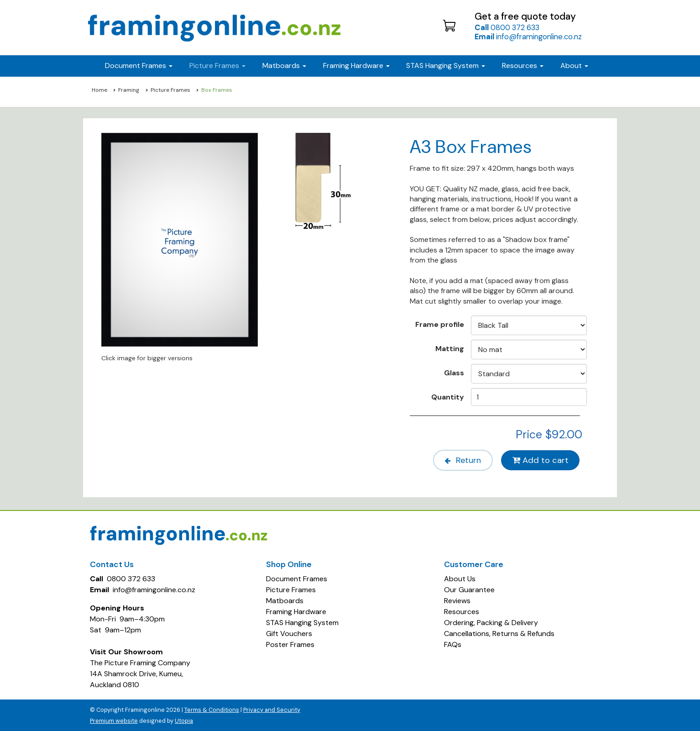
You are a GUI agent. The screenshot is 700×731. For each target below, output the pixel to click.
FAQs (453, 644)
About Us (460, 578)
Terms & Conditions (212, 709)
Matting (450, 348)
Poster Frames (290, 644)
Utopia (184, 720)
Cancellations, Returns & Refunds (499, 633)
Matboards (285, 600)
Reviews (457, 600)
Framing (129, 90)
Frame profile (440, 324)
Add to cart (541, 460)
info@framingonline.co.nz (528, 37)
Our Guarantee (469, 589)
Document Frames (297, 578)
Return (462, 460)
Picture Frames (170, 90)
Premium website (114, 720)
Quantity (448, 397)
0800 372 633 (507, 27)
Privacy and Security (272, 709)
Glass (454, 373)
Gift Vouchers (289, 633)
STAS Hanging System (302, 622)
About (574, 66)
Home (99, 90)
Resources (523, 66)
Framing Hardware (296, 611)
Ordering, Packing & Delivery (491, 622)
